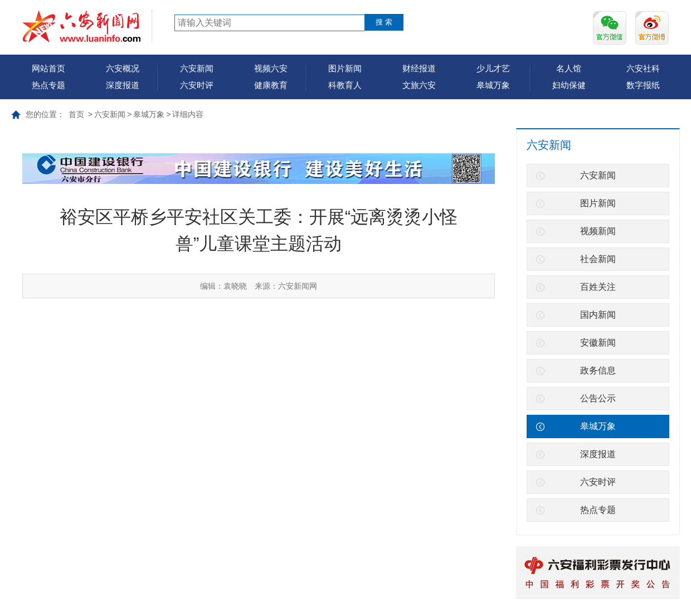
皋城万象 (493, 85)
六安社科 (643, 68)
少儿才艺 (493, 68)
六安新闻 (197, 68)
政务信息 (598, 370)
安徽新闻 (598, 343)
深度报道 (123, 85)
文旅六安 (419, 85)
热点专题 (48, 85)
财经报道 (419, 68)
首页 (76, 114)
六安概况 (123, 68)
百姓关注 (598, 287)
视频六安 (271, 68)
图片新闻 (345, 68)
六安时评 (197, 85)
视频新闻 (598, 231)
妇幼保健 (569, 85)
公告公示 (598, 398)
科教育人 (345, 85)
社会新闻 (598, 259)
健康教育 (271, 85)
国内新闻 (598, 315)
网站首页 (48, 68)
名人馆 (569, 68)
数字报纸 (643, 85)
